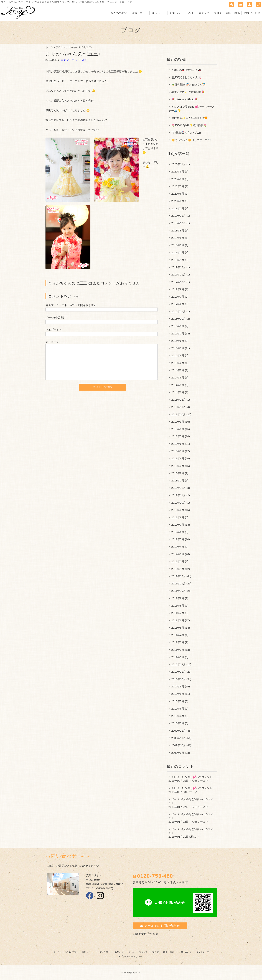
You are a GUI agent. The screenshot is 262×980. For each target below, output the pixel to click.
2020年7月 (178, 186)
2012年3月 (178, 554)
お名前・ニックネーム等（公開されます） (71, 305)
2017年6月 (178, 304)
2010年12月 (179, 664)
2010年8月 (178, 694)
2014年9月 (178, 370)
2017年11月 (179, 274)
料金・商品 (233, 13)
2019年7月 (178, 208)
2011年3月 (178, 642)
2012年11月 (179, 495)
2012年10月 (179, 503)
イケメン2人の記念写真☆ (187, 799)
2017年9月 (178, 289)
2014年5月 (178, 385)
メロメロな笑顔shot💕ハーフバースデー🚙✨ (192, 109)
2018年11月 (179, 216)
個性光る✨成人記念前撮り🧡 (189, 118)
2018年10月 (179, 223)
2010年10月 (179, 679)
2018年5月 (178, 238)
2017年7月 (178, 297)
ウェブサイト (54, 330)
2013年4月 (178, 458)
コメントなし (69, 60)
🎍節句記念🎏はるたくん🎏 (189, 85)
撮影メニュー (140, 13)
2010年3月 (178, 723)
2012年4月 (178, 547)
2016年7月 (178, 333)
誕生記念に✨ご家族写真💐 (188, 92)
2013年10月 (179, 414)
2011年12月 (179, 576)
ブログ (218, 13)
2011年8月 (178, 606)
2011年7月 (178, 613)
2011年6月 (178, 620)
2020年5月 (178, 201)
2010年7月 (178, 701)
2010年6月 (178, 709)
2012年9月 (178, 510)
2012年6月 (178, 532)
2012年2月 (178, 561)
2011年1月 (178, 657)
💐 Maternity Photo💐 (185, 99)
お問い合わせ (252, 13)
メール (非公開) (55, 317)
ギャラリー (159, 13)
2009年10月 (179, 745)
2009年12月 (179, 731)
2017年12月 (179, 267)
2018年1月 (178, 260)
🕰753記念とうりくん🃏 (186, 77)
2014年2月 (178, 392)
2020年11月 (179, 164)
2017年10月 (179, 282)
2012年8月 (178, 517)
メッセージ (52, 342)
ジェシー (197, 781)
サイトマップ (203, 952)
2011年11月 (179, 583)
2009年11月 (179, 738)
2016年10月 (179, 319)
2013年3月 (178, 466)
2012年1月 (178, 569)
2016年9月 (178, 326)
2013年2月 (178, 473)
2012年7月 (178, 525)
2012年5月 (178, 539)
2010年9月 (178, 686)
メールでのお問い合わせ (160, 926)
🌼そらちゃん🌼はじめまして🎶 (191, 140)
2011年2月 (178, 650)
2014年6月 (178, 377)
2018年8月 (178, 230)
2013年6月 (178, 444)
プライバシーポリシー (131, 956)
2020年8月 (178, 179)
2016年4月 (178, 355)
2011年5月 (178, 628)
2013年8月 (178, 429)
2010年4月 (178, 716)
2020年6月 (178, 194)
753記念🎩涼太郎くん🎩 (186, 70)
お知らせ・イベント (182, 13)
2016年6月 (178, 341)
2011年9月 (178, 598)
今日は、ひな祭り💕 (184, 777)
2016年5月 (178, 348)
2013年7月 (178, 436)
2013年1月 (178, 480)
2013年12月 (179, 400)
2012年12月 (179, 488)
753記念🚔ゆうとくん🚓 (186, 132)
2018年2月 (178, 252)
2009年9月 (178, 753)
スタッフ (204, 13)
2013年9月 (178, 422)
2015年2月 (178, 363)
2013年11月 (179, 407)
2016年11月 (179, 311)
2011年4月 (178, 635)
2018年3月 (178, 245)
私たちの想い (119, 13)
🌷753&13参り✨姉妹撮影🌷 (189, 125)
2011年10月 (179, 591)
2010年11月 (179, 672)
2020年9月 (178, 171)
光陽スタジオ (134, 973)
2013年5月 (178, 451)
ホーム (49, 47)
